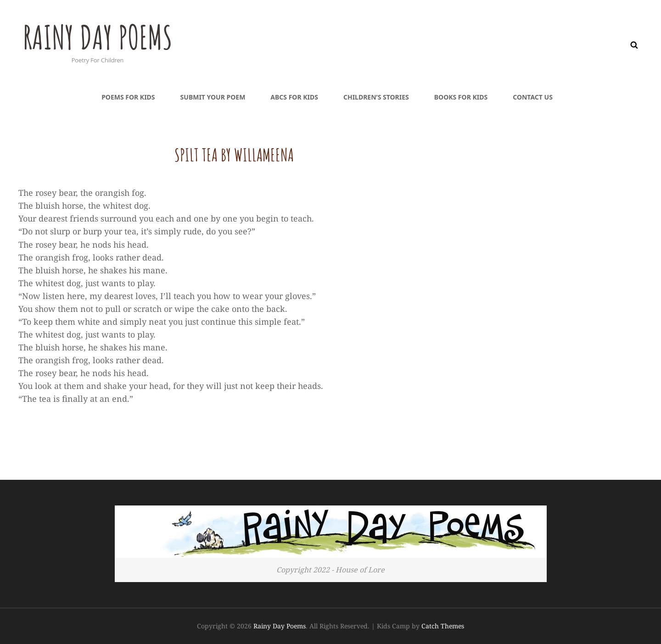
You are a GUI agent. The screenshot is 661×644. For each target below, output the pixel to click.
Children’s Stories (376, 97)
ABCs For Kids (294, 97)
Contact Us (533, 97)
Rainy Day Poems (98, 37)
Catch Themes (443, 626)
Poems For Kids (128, 97)
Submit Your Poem (213, 97)
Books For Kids (461, 97)
